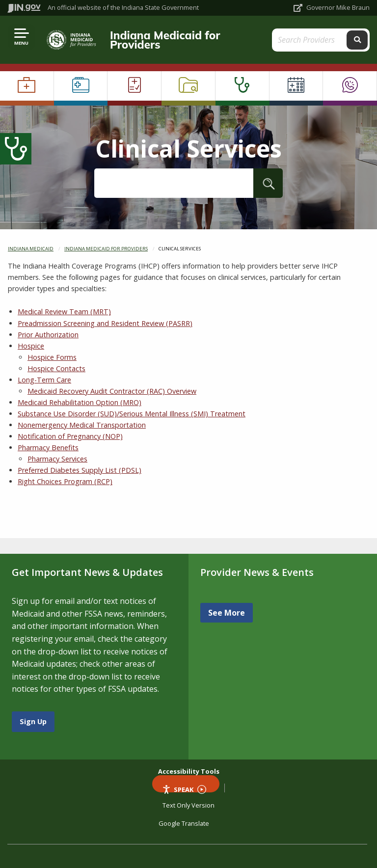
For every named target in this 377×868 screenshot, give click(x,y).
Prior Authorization (48, 335)
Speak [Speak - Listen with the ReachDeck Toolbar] (184, 789)
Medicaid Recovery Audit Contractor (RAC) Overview (112, 391)
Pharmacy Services (57, 459)
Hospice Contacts (56, 368)
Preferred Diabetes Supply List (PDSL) (80, 470)
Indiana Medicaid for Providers (165, 40)
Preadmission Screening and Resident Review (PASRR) (105, 323)
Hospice (31, 346)
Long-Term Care (44, 380)
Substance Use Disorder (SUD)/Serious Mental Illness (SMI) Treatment (132, 414)
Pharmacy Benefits (48, 448)
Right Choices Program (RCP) (65, 481)
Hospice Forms (52, 357)
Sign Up (33, 721)
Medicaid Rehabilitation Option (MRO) (80, 402)
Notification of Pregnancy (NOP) (70, 436)
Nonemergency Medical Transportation (82, 425)
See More (227, 613)
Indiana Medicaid (31, 249)
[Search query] (310, 40)
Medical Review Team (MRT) (64, 312)
